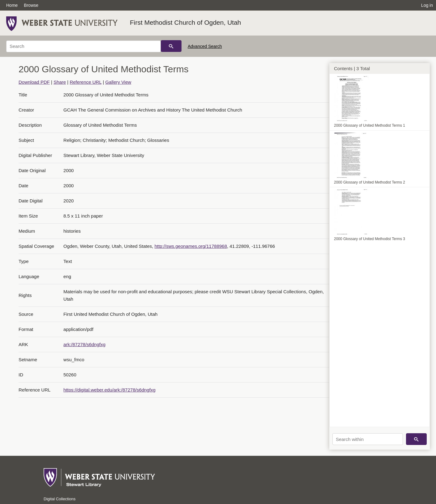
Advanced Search (205, 46)
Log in (427, 5)
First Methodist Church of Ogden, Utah (186, 22)
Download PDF (34, 82)
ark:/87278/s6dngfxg (84, 344)
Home (12, 5)
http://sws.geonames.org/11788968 (191, 246)
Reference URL (85, 82)
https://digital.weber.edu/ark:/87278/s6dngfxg (109, 390)
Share (60, 82)
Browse (31, 5)
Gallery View (118, 82)
